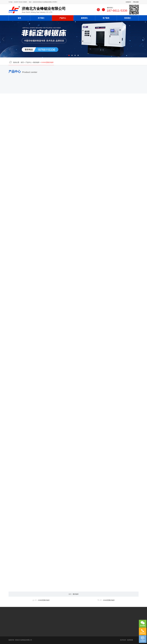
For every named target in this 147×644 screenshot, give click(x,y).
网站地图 (136, 3)
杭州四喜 (130, 640)
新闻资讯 (84, 17)
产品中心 (63, 17)
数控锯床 (36, 63)
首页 (19, 17)
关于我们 (41, 17)
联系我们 (128, 17)
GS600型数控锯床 (44, 600)
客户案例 (106, 17)
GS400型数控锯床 (109, 600)
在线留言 (128, 3)
